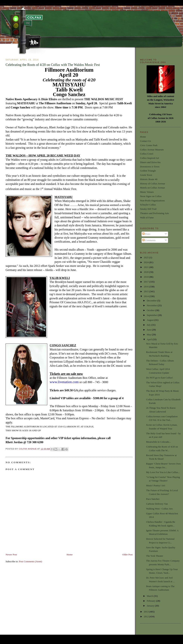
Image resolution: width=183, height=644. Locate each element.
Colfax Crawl (147, 154)
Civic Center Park (149, 145)
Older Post (127, 555)
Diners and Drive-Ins (150, 162)
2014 (146, 296)
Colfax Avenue (28, 449)
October (151, 310)
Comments (149, 240)
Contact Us (145, 141)
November (152, 305)
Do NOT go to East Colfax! (159, 378)
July (149, 325)
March (150, 596)
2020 (146, 272)
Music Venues (147, 192)
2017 (146, 282)
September (152, 315)
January (151, 606)
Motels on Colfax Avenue (152, 188)
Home (70, 555)
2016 (146, 287)
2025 (146, 257)
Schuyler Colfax (148, 205)
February (151, 601)
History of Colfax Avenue (153, 184)
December (152, 301)
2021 (146, 267)
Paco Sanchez (153, 499)
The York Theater (155, 556)
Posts (146, 234)
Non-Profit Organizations (152, 201)
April (150, 339)
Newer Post (11, 555)
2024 (146, 262)
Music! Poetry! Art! (156, 485)
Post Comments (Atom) (31, 561)
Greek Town (146, 175)
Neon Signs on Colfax (151, 196)
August (151, 320)
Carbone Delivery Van (157, 504)
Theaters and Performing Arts (154, 213)
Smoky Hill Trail (148, 209)
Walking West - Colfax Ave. (160, 509)
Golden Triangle (148, 171)
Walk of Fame (147, 217)
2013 (146, 612)
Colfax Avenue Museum (152, 150)
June (149, 330)
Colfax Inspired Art (149, 158)
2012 (146, 616)
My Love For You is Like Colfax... (163, 472)
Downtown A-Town (150, 167)
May (149, 335)
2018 (146, 277)
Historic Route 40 (149, 179)
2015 (146, 291)
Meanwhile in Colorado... (158, 442)
